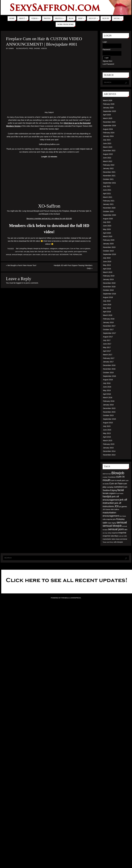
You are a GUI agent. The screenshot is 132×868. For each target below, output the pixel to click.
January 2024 (108, 136)
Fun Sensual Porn (57, 252)
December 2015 (109, 408)
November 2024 (109, 122)
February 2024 (109, 133)
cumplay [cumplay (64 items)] (110, 487)
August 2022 (108, 154)
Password (106, 49)
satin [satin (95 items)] (105, 523)
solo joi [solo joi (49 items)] (121, 536)
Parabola (65, 598)
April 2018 (107, 312)
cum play (26, 252)
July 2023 (107, 140)
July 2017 (107, 340)
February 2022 (109, 165)
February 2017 (109, 358)
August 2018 (108, 297)
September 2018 (109, 294)
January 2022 (108, 168)
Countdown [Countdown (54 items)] (112, 477)
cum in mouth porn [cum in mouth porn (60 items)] (118, 480)
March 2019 (108, 272)
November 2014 (109, 455)
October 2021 (108, 179)
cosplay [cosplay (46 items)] (105, 477)
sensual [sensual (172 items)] (122, 522)
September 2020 (109, 215)
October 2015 (108, 415)
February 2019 (109, 276)
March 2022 (108, 161)
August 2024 (108, 129)
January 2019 (108, 279)
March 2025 (108, 118)
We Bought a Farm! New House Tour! (21, 265)
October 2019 (108, 251)
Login (105, 42)
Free (31, 48)
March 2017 (108, 355)
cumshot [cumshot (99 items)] (118, 487)
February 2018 (109, 319)
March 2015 (108, 441)
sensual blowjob (17, 255)
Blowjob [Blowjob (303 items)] (118, 473)
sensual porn (28, 255)
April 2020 (107, 233)
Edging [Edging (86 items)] (114, 490)
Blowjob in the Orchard (51, 214)
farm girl (41, 252)
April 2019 (107, 269)
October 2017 (108, 330)
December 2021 (109, 172)
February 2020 (109, 240)
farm (36, 252)
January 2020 (108, 244)
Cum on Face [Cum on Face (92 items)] (116, 484)
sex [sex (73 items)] (126, 529)
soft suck (44, 255)
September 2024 (109, 126)
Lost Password (108, 64)
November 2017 (109, 326)
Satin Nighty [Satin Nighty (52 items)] (112, 523)
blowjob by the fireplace (41, 249)
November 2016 (109, 369)
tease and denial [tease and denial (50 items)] (122, 539)
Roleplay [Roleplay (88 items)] (120, 519)
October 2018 (108, 290)
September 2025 (109, 111)
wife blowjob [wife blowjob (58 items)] (118, 542)
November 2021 (109, 176)
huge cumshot (68, 252)
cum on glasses (85, 249)
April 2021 (107, 194)
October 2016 (108, 373)
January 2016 (108, 405)
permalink (77, 255)
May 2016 (107, 390)
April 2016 (107, 394)
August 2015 (108, 423)
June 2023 (107, 143)
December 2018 (109, 283)
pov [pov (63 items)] (114, 519)
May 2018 (107, 308)
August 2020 (108, 219)
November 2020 (109, 208)
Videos (44, 48)
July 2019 (107, 258)
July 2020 (107, 222)
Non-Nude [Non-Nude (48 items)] (123, 516)
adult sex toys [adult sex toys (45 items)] (107, 474)
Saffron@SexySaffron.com (49, 144)
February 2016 (109, 401)
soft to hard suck (53, 255)
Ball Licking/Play (21, 249)
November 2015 (109, 412)
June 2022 (107, 158)
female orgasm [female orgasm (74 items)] (109, 493)
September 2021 (109, 183)
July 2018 (107, 301)
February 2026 (109, 104)
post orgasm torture (80, 252)
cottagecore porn (64, 249)
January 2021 (108, 204)
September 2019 (109, 254)
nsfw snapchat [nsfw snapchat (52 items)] (107, 519)
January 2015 (108, 448)
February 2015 (109, 444)
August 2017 (108, 337)
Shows (37, 48)
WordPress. (76, 598)
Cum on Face (75, 249)
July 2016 (107, 383)
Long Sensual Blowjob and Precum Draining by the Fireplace (46, 211)
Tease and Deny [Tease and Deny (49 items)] (108, 542)
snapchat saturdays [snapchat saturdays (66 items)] (111, 536)
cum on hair (19, 252)
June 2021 (107, 190)
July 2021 (107, 186)
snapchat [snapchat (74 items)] (122, 533)
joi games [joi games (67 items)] (123, 507)
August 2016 (108, 380)
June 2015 (107, 430)
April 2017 (107, 351)
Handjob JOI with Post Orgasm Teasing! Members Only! (73, 267)
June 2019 (107, 262)
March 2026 (108, 100)
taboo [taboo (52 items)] (114, 539)
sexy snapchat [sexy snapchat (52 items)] (113, 533)
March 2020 (108, 236)
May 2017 (107, 347)
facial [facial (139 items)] (121, 490)
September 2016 (109, 376)
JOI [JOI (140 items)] (116, 506)
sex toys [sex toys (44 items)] (105, 533)
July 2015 (107, 426)
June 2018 (107, 305)
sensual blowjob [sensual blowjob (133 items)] (112, 526)
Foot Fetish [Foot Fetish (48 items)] (120, 493)
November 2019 (109, 247)
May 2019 (107, 265)
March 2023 (108, 147)
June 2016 (107, 387)
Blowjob (30, 249)
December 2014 (109, 451)
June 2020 (107, 226)
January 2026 (108, 108)
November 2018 (109, 287)
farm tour (47, 252)
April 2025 (107, 115)
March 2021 (108, 197)
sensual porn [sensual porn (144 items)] (116, 529)
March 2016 (108, 398)
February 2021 (109, 201)
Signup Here (107, 61)
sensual (9, 255)
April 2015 (107, 437)
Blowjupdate (22, 48)
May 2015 (107, 433)
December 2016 (109, 365)
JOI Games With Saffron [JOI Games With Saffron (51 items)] (111, 510)
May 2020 (107, 229)
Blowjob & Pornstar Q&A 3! (81, 211)
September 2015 (109, 419)
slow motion (37, 255)
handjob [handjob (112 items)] (107, 496)
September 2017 (109, 333)
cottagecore (54, 249)
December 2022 (109, 151)
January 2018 (108, 322)
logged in (20, 283)
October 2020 (108, 211)
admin (11, 48)
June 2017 (107, 344)
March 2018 (108, 315)
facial (32, 252)
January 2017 (108, 362)
